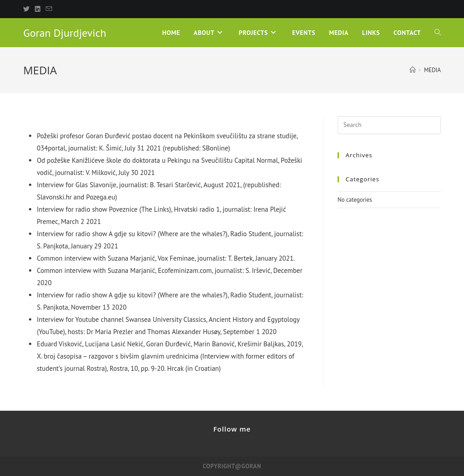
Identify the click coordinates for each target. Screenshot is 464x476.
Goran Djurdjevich (65, 33)
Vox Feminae (176, 258)
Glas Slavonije (96, 185)
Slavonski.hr (54, 197)
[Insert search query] (389, 125)
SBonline (215, 148)
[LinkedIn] (38, 9)
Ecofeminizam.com (185, 270)
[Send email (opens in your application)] (49, 9)
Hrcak (175, 368)
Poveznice (123, 209)
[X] (28, 9)
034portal (51, 148)
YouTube (51, 332)
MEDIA (433, 70)
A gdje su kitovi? (132, 234)
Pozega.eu (101, 197)
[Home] (413, 70)
